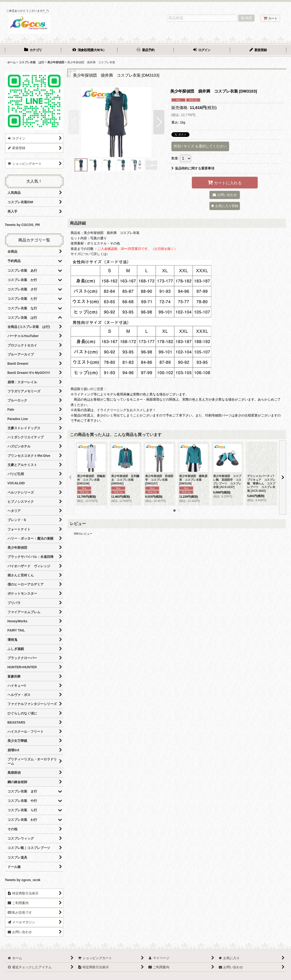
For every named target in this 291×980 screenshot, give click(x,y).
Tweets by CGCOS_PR (22, 225)
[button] (74, 122)
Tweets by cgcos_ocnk (23, 880)
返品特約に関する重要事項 (193, 168)
